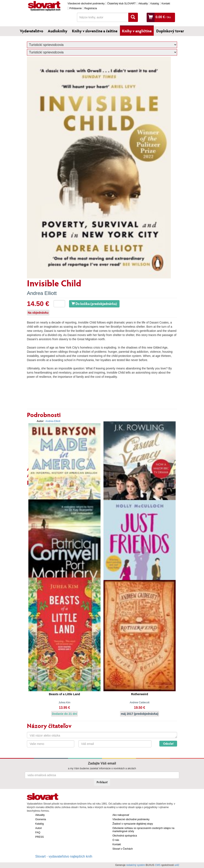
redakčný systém (136, 865)
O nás (116, 840)
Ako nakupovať (121, 815)
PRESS (40, 837)
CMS (158, 865)
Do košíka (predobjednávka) (94, 304)
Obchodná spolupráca (125, 836)
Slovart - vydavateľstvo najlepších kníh (64, 856)
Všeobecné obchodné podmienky (86, 4)
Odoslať (168, 744)
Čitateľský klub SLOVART (121, 4)
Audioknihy (58, 31)
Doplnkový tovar (170, 31)
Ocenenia (41, 819)
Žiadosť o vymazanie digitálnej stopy (133, 824)
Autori (38, 828)
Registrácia (91, 8)
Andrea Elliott (42, 293)
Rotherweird (140, 694)
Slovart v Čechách (123, 849)
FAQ (38, 833)
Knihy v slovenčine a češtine (95, 31)
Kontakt (166, 4)
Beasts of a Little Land (64, 694)
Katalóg (155, 4)
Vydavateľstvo (31, 31)
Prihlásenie (76, 8)
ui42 (177, 865)
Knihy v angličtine (137, 31)
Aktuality (143, 4)
